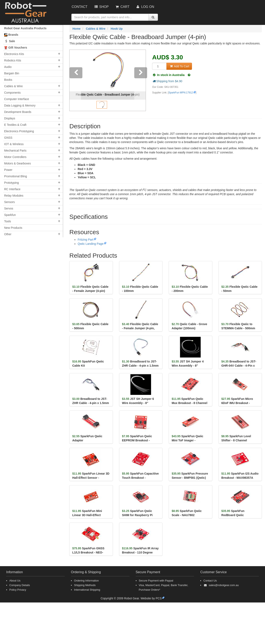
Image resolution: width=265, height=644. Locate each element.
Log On (145, 7)
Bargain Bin (12, 73)
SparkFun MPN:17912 (181, 93)
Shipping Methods (85, 585)
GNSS (8, 138)
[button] (75, 80)
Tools (8, 221)
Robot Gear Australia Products (25, 28)
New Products (13, 228)
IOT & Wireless (14, 144)
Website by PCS (151, 598)
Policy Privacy (18, 590)
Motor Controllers (15, 157)
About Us (15, 581)
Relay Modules (14, 196)
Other (8, 234)
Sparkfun (10, 215)
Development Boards (18, 112)
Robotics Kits (13, 60)
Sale (10, 41)
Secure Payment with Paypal (156, 581)
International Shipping (87, 590)
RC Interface (12, 189)
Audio (8, 67)
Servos (9, 208)
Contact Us (210, 581)
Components (12, 93)
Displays (10, 118)
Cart (122, 7)
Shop (101, 7)
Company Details (20, 585)
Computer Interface (17, 99)
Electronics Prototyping (19, 131)
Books (8, 80)
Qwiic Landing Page (91, 244)
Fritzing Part (85, 240)
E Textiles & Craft (15, 125)
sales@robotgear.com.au (224, 585)
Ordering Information (86, 581)
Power (8, 170)
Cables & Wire (13, 86)
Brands (11, 35)
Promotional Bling (16, 176)
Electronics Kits (14, 54)
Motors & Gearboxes (17, 163)
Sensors (9, 202)
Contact (79, 7)
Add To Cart (179, 66)
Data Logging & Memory (20, 105)
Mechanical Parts (15, 151)
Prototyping (12, 183)
